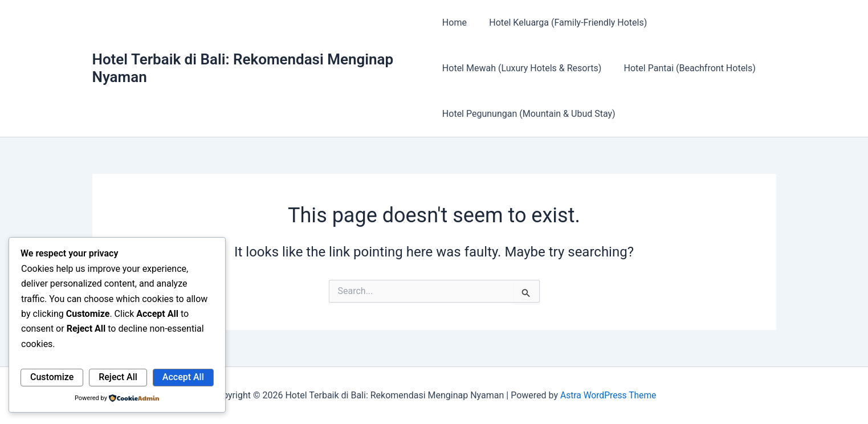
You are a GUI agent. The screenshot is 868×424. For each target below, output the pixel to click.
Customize (52, 377)
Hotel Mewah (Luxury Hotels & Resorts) (522, 68)
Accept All (183, 377)
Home (455, 23)
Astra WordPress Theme (608, 395)
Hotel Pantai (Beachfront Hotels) (685, 68)
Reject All (118, 377)
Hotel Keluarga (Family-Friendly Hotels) (564, 23)
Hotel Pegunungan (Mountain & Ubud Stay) (529, 114)
